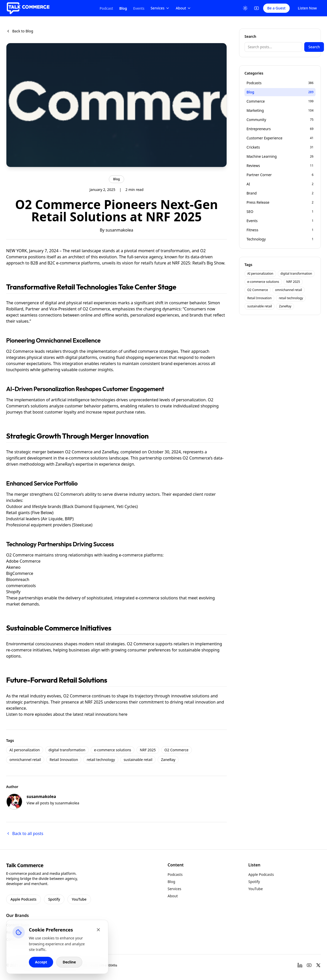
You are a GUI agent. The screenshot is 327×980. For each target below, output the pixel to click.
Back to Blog (20, 31)
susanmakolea (119, 230)
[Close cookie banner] (98, 930)
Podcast (106, 8)
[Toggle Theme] (245, 8)
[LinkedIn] (300, 965)
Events (139, 8)
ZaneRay (168, 760)
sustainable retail (138, 760)
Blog (123, 8)
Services (160, 8)
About (184, 8)
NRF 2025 (148, 750)
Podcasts (175, 874)
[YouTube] (256, 8)
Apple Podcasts (24, 899)
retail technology (101, 760)
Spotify (54, 899)
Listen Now (307, 8)
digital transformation (67, 750)
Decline (69, 962)
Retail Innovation (64, 760)
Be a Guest (276, 8)
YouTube (79, 899)
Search (314, 47)
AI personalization (25, 750)
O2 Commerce (177, 750)
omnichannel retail (25, 760)
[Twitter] (318, 965)
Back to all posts (25, 833)
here (123, 714)
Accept (41, 962)
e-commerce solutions (113, 750)
